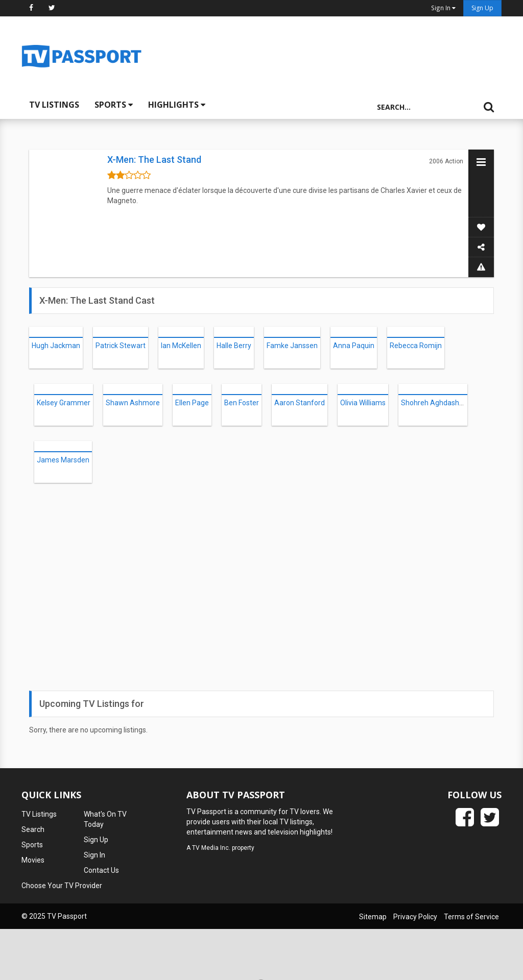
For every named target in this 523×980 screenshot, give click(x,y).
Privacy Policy (415, 917)
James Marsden (63, 460)
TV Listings (54, 105)
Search (33, 829)
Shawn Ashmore (133, 403)
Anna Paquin (354, 346)
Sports (114, 105)
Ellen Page (192, 403)
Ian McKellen (181, 346)
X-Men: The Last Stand (154, 160)
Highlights (177, 105)
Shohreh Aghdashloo (435, 403)
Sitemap (373, 917)
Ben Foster (242, 403)
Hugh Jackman (56, 346)
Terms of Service (471, 917)
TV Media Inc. (211, 848)
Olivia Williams (363, 403)
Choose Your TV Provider (62, 886)
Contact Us (101, 870)
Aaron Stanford (300, 403)
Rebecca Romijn (416, 346)
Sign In (94, 855)
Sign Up (482, 8)
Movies (33, 860)
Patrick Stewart (121, 346)
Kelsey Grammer (64, 403)
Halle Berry (234, 346)
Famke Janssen (292, 346)
